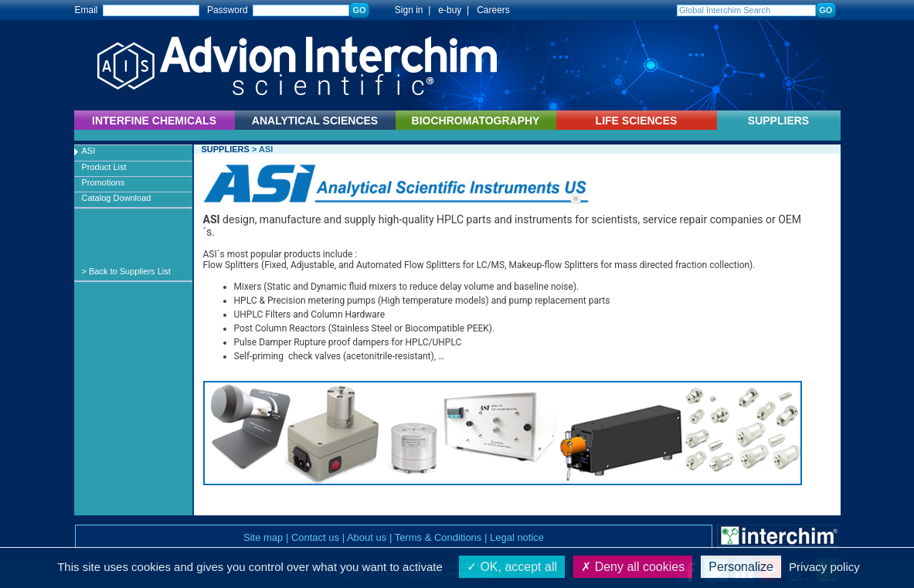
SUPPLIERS (778, 121)
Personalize (741, 567)
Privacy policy (824, 567)
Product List (104, 167)
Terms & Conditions (438, 537)
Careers (493, 10)
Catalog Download (117, 198)
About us (367, 537)
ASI (89, 151)
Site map (263, 537)
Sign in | (405, 10)
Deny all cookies (633, 567)
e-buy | (456, 10)
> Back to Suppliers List (126, 271)
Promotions (104, 182)
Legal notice (517, 537)
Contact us (315, 537)
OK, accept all (512, 567)
